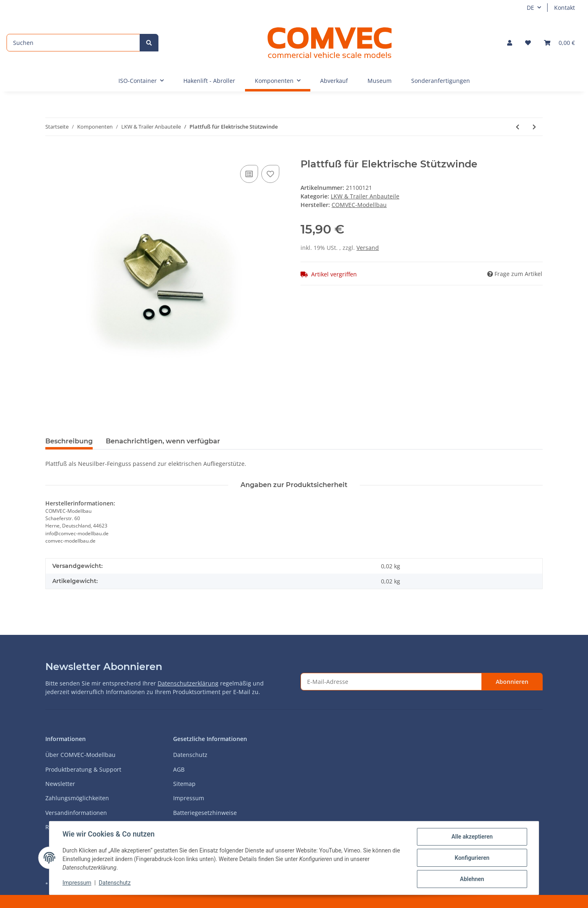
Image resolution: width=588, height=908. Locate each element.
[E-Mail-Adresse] (391, 682)
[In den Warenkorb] (52, 154)
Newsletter (60, 784)
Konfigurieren (472, 858)
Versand (368, 248)
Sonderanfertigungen (441, 81)
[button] (510, 43)
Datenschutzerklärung (188, 683)
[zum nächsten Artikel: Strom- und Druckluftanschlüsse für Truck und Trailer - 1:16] (534, 127)
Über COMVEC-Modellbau (80, 755)
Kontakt (565, 8)
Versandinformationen (76, 813)
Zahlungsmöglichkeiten (77, 798)
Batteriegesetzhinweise (205, 813)
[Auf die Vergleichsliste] (249, 174)
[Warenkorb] (559, 43)
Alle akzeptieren (472, 837)
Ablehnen (472, 879)
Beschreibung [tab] (69, 441)
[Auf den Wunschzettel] (270, 174)
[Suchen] (73, 43)
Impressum (189, 798)
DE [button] (530, 8)
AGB (179, 769)
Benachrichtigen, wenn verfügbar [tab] (163, 441)
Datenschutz (190, 755)
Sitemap (184, 784)
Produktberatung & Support (83, 769)
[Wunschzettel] (528, 43)
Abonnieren (512, 682)
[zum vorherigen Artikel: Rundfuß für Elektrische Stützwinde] (518, 127)
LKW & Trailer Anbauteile (365, 196)
